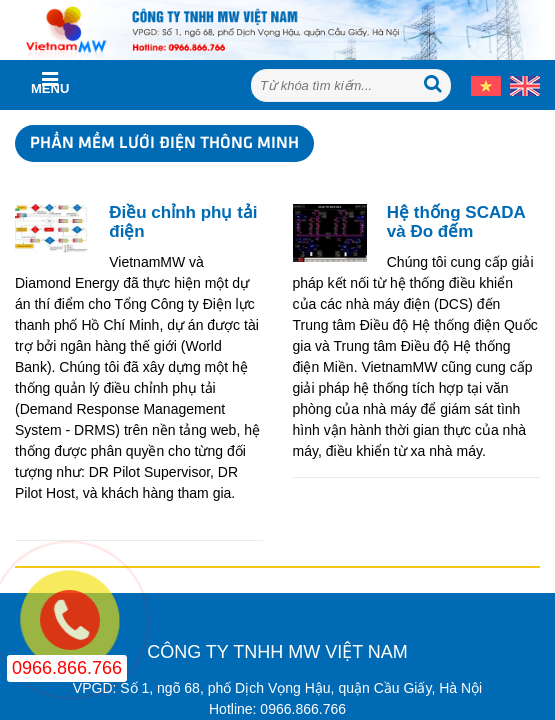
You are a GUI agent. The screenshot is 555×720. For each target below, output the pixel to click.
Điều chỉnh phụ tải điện (183, 222)
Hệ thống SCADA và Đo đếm (456, 222)
